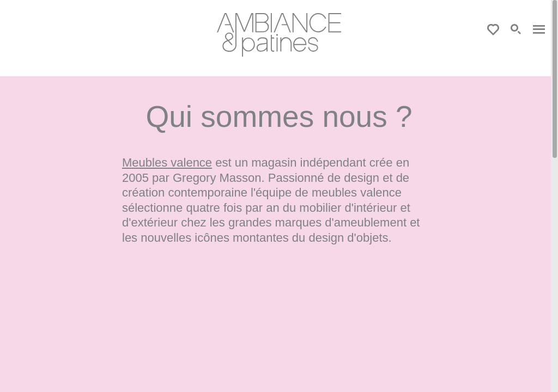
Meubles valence (167, 163)
